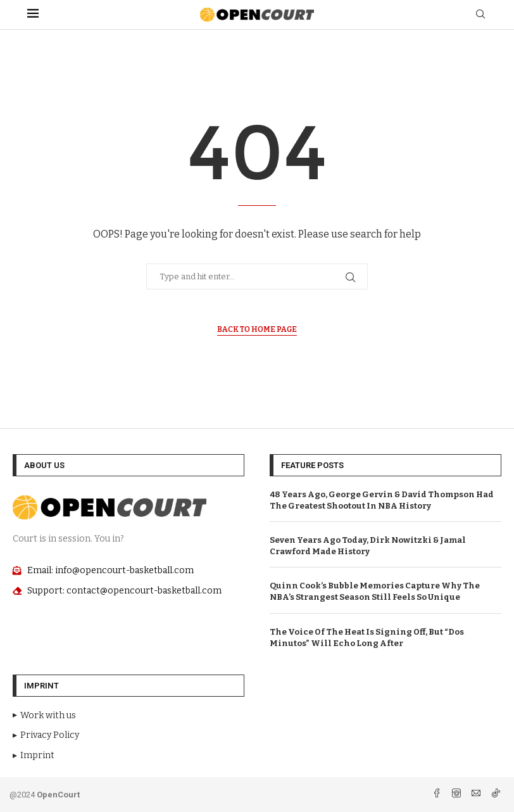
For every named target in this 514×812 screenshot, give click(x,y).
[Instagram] (457, 795)
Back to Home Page (257, 329)
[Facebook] (438, 795)
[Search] (480, 15)
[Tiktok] (496, 795)
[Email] (477, 795)
